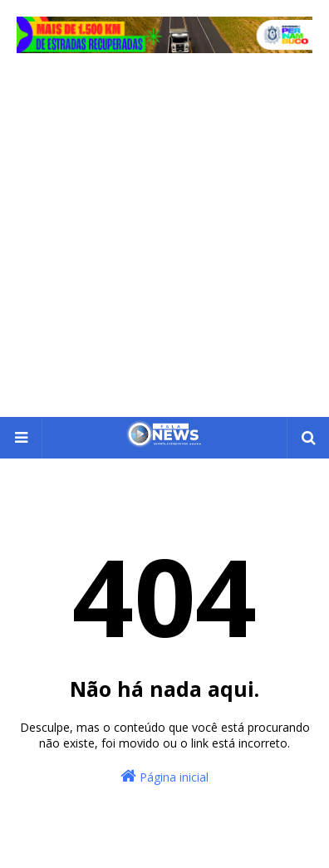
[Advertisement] (164, 244)
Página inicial (164, 776)
